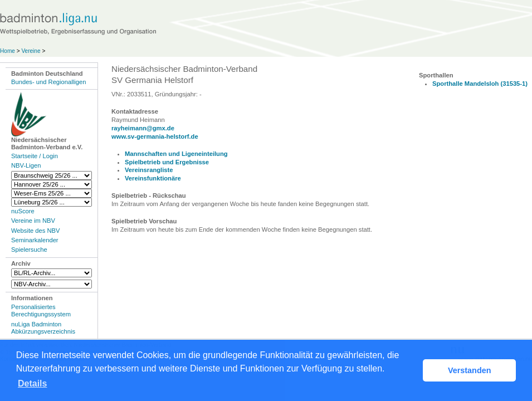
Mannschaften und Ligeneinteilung (176, 154)
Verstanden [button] (470, 370)
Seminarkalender (35, 240)
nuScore (23, 211)
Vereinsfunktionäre (153, 178)
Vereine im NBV (33, 221)
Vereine (31, 51)
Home (8, 51)
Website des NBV (35, 231)
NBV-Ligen (26, 165)
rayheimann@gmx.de (143, 128)
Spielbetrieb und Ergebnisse (167, 162)
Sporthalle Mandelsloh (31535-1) (480, 84)
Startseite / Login (35, 156)
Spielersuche (29, 250)
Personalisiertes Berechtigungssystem (41, 310)
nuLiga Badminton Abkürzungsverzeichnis (43, 328)
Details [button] (32, 383)
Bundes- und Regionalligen (48, 82)
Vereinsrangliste (149, 170)
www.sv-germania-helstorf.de (155, 136)
